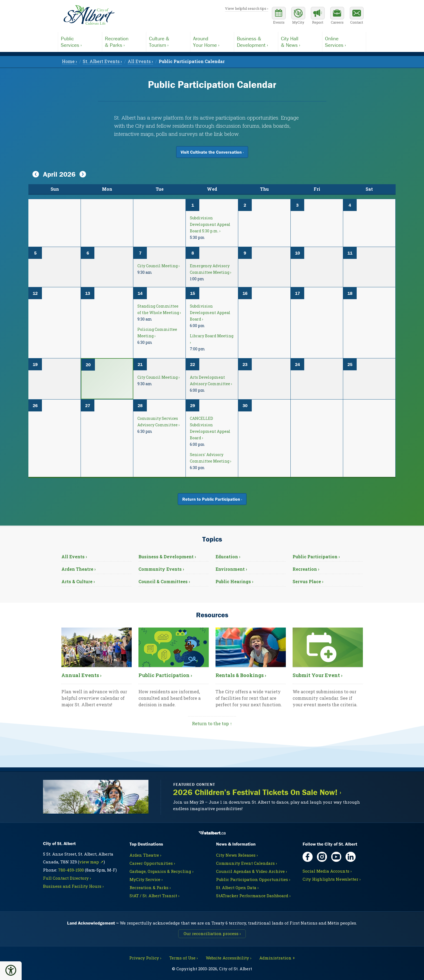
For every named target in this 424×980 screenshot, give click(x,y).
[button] (11, 970)
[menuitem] (192, 61)
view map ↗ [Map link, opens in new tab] (91, 862)
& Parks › (124, 42)
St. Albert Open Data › (237, 887)
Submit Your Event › (317, 675)
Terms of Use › (183, 958)
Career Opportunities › (152, 863)
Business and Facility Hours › (73, 886)
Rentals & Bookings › (241, 675)
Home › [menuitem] (69, 61)
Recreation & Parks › (150, 887)
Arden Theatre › (79, 569)
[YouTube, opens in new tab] (336, 857)
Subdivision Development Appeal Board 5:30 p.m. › (210, 224)
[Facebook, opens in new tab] (308, 857)
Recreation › (306, 569)
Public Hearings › (234, 581)
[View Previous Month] (36, 174)
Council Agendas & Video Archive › (251, 871)
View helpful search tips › (247, 8)
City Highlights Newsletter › (332, 879)
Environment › (231, 569)
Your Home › (212, 42)
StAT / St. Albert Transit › (154, 896)
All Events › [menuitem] (140, 61)
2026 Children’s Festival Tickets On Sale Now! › (257, 792)
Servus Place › (308, 581)
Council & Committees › (164, 581)
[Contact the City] (357, 16)
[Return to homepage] (89, 15)
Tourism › (168, 42)
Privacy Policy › (145, 958)
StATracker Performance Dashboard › (253, 896)
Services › (80, 42)
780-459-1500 (71, 870)
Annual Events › (81, 675)
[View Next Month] (83, 174)
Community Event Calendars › (246, 863)
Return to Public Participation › (212, 499)
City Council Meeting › (158, 266)
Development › (256, 42)
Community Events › (161, 569)
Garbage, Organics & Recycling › (161, 871)
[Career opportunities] (337, 16)
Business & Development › (167, 557)
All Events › (74, 557)
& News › (300, 42)
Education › (228, 557)
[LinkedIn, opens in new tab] (351, 857)
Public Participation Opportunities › (253, 879)
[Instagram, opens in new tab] (322, 857)
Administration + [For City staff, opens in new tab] (277, 958)
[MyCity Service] (298, 16)
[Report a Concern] (318, 16)
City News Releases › (237, 855)
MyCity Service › (146, 879)
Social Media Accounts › (327, 871)
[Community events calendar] (279, 16)
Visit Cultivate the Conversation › (212, 152)
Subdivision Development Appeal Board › (210, 313)
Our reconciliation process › (212, 933)
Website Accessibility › (228, 958)
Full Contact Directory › (67, 878)
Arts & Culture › (78, 581)
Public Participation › (316, 557)
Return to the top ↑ (212, 723)
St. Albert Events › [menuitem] (102, 61)
